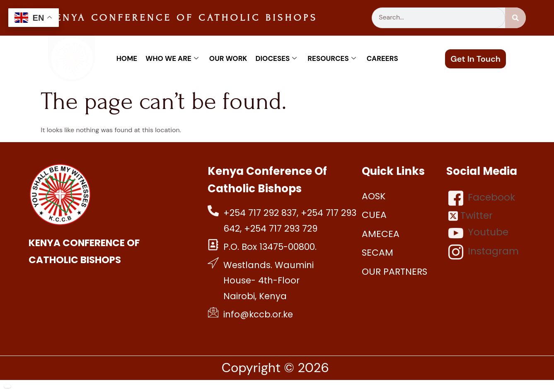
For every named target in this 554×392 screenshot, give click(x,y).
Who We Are (172, 59)
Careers (382, 58)
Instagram (484, 252)
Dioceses (276, 59)
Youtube (478, 233)
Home (127, 58)
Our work (228, 58)
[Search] (515, 18)
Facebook (482, 198)
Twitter (471, 216)
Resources (331, 59)
